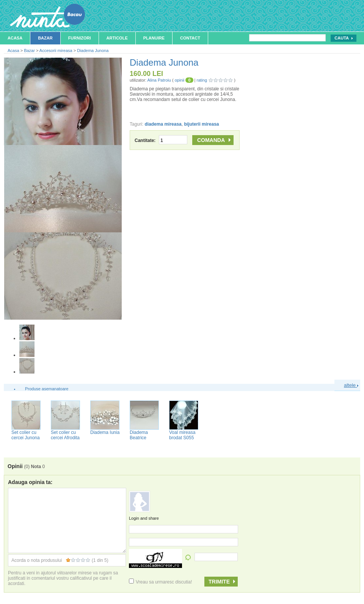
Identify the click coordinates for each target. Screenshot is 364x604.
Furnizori (80, 38)
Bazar (45, 38)
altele (351, 385)
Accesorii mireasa (56, 50)
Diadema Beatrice (139, 435)
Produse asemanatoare (47, 389)
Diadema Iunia (105, 432)
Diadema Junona (93, 50)
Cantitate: (161, 140)
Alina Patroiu (159, 80)
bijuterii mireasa (201, 124)
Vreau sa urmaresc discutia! (160, 582)
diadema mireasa (163, 124)
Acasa (15, 38)
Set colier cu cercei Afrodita (65, 435)
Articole (117, 38)
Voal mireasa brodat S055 (182, 435)
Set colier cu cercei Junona (26, 435)
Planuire (154, 38)
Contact (190, 38)
